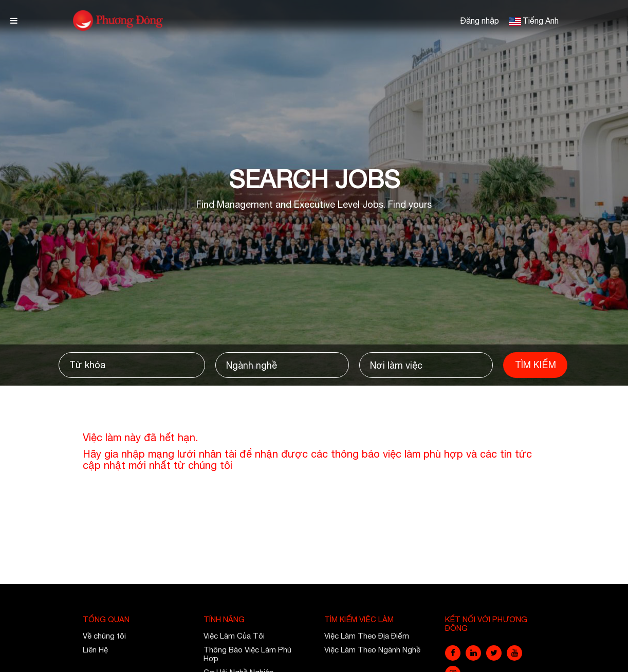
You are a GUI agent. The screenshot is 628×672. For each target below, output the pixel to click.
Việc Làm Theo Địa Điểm (367, 636)
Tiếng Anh (541, 21)
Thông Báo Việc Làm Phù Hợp (247, 654)
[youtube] (514, 653)
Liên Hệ (95, 650)
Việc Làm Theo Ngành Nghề (372, 650)
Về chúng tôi (104, 636)
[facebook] (453, 653)
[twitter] (494, 653)
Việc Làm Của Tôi (234, 636)
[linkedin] (473, 653)
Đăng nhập (479, 21)
